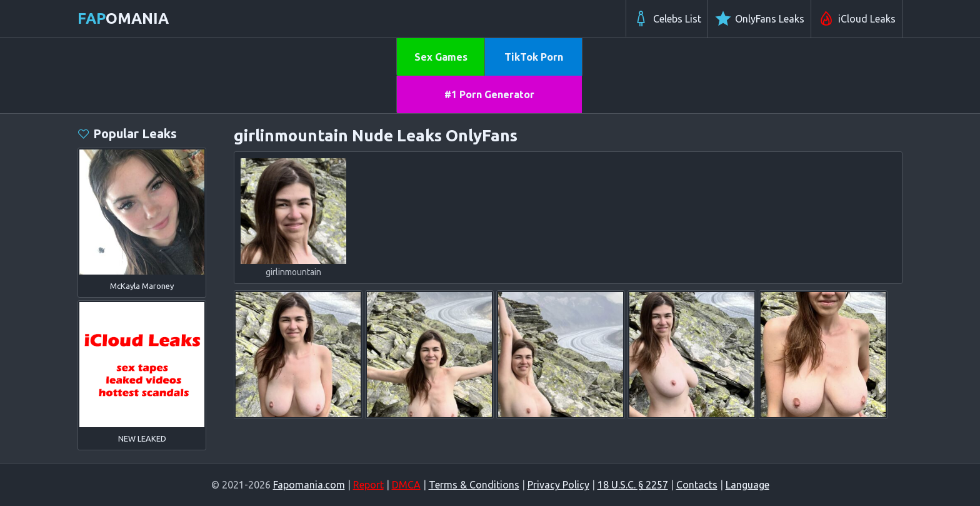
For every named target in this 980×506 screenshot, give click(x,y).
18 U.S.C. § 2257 (633, 485)
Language (747, 485)
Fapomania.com (309, 485)
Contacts (697, 485)
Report (368, 485)
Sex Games (441, 57)
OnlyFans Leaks (759, 19)
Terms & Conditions (474, 485)
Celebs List (667, 19)
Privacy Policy (558, 485)
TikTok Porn (534, 57)
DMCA (406, 485)
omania (123, 18)
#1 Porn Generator (489, 94)
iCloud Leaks (857, 19)
